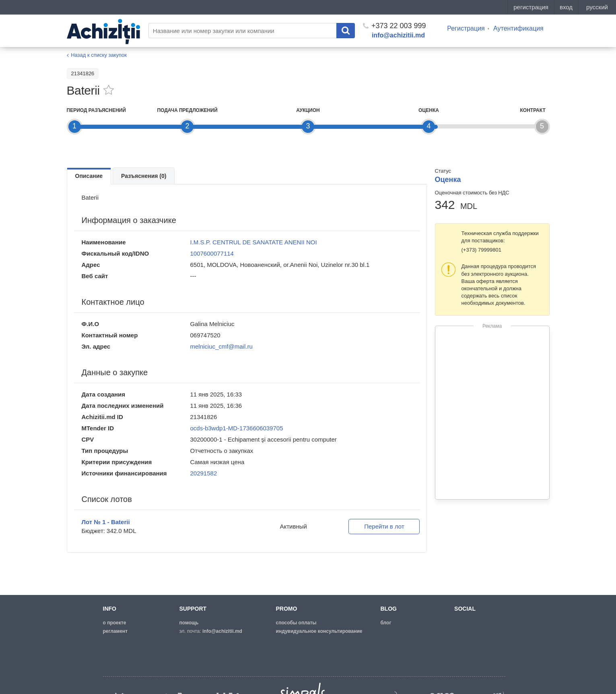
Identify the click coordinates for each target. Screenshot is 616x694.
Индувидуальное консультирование (319, 631)
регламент (115, 631)
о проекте (115, 623)
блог (386, 623)
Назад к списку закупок (99, 55)
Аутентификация (518, 28)
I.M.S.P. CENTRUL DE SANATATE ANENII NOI (254, 242)
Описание (89, 176)
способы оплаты (296, 623)
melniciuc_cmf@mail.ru (221, 346)
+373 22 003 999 (395, 26)
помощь (189, 623)
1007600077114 (212, 253)
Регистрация (466, 28)
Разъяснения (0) (144, 176)
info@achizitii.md (398, 35)
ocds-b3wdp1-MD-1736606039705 (237, 428)
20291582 (204, 473)
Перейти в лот (384, 526)
